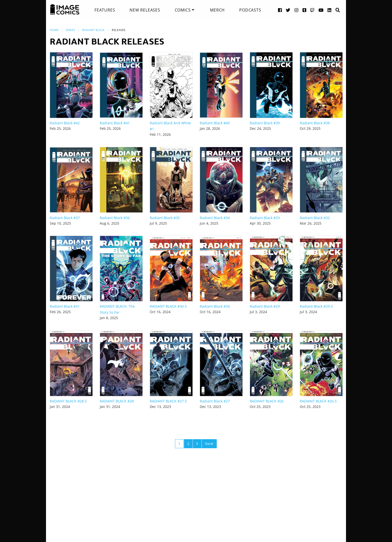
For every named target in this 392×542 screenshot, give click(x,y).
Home (54, 30)
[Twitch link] (312, 10)
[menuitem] (105, 10)
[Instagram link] (296, 10)
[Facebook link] (280, 10)
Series (70, 30)
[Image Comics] (65, 10)
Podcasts (250, 10)
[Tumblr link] (304, 10)
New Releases (145, 10)
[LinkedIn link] (329, 10)
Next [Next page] (209, 444)
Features (105, 10)
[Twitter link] (288, 10)
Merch (217, 10)
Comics (183, 10)
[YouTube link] (321, 10)
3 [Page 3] (197, 444)
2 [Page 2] (188, 444)
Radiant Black (93, 30)
